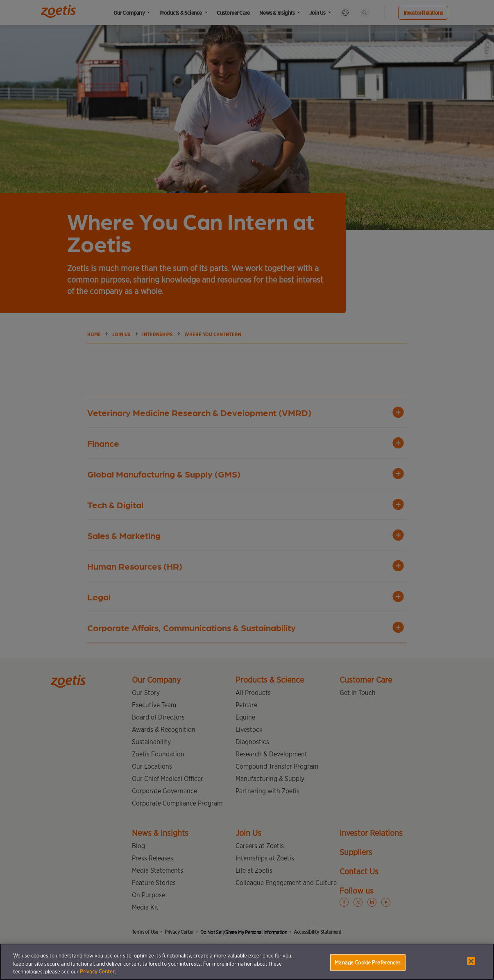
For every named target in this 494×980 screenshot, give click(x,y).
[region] (247, 962)
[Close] (471, 961)
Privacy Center (97, 972)
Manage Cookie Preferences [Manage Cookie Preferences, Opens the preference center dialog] (368, 962)
